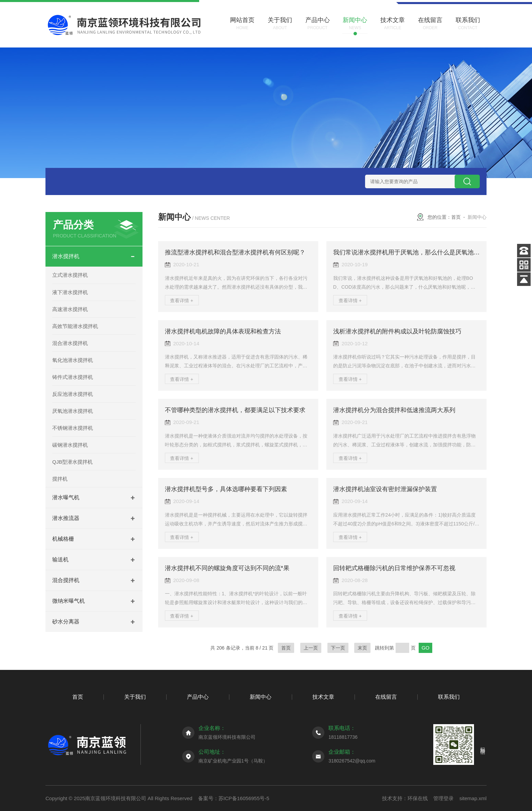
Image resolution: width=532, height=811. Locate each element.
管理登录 (443, 798)
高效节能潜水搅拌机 (75, 326)
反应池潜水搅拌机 (73, 394)
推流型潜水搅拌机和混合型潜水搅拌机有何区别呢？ (235, 252)
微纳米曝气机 (69, 601)
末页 (362, 648)
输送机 (60, 559)
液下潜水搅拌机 (70, 292)
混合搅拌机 (66, 580)
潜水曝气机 (66, 497)
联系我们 (449, 697)
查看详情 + (182, 301)
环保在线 (418, 798)
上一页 (311, 648)
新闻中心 (261, 697)
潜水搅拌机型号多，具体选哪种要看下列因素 (226, 489)
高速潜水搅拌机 (70, 309)
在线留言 (386, 697)
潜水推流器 (66, 518)
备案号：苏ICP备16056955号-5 (234, 798)
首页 (456, 217)
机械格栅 (63, 539)
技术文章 (323, 697)
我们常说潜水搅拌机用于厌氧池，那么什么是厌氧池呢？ (410, 252)
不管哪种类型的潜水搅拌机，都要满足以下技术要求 (235, 410)
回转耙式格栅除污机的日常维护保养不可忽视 (394, 568)
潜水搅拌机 (66, 256)
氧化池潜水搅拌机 (73, 360)
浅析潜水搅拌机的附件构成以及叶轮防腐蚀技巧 (397, 331)
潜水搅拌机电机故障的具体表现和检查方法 (223, 331)
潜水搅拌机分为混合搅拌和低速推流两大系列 (394, 410)
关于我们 (135, 697)
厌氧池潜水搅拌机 (73, 411)
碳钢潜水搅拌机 (70, 445)
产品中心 (198, 697)
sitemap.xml (473, 798)
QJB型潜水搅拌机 (72, 462)
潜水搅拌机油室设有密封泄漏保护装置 (385, 489)
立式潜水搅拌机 (70, 275)
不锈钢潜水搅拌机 (73, 428)
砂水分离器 (66, 622)
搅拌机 (60, 479)
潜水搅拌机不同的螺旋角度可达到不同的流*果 (227, 568)
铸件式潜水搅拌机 (73, 377)
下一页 (338, 648)
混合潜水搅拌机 (70, 343)
